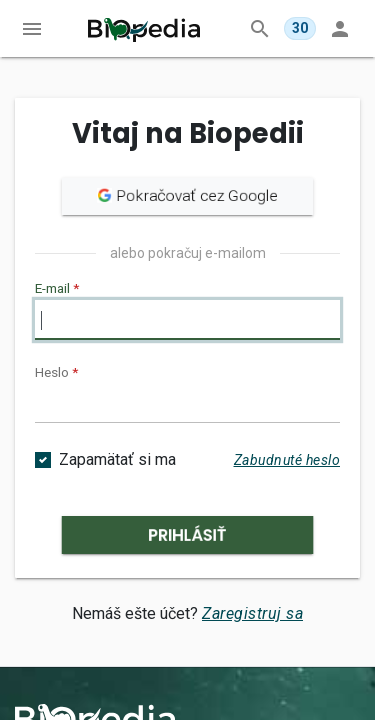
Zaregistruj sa (252, 613)
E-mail (57, 288)
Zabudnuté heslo (287, 460)
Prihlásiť (187, 534)
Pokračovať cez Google (187, 195)
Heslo (56, 372)
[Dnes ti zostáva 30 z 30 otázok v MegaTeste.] (300, 28)
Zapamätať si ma (117, 459)
